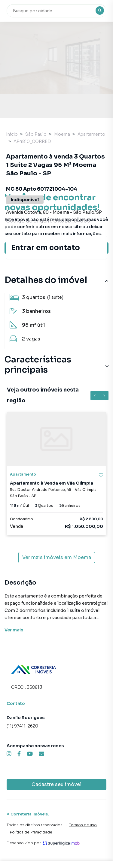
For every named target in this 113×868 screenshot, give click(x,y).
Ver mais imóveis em (57, 558)
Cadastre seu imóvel (56, 784)
